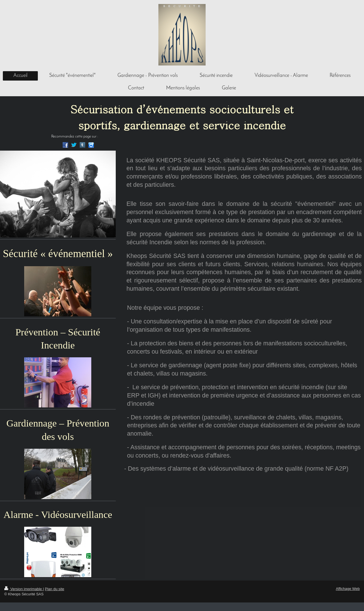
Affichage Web (348, 589)
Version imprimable (24, 589)
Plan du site (55, 589)
